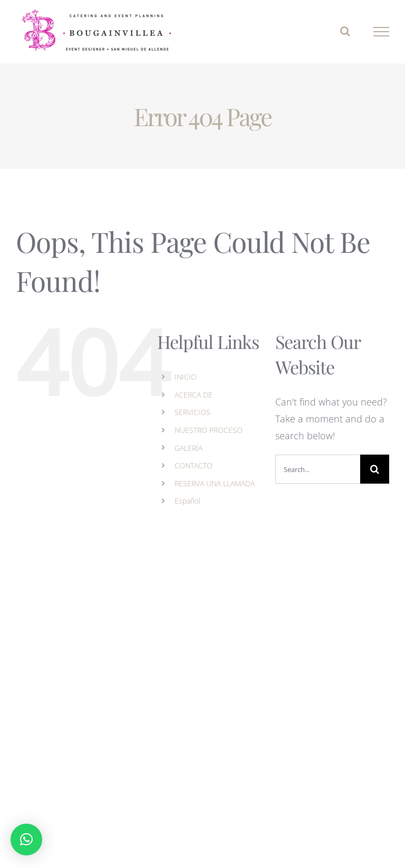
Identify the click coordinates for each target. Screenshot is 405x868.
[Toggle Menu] (382, 32)
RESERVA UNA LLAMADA (215, 483)
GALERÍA (189, 448)
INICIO (186, 377)
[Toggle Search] (345, 31)
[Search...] (318, 469)
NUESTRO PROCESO (209, 430)
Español (187, 501)
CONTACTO (194, 465)
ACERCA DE (194, 395)
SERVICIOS (192, 412)
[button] (26, 839)
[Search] (375, 469)
